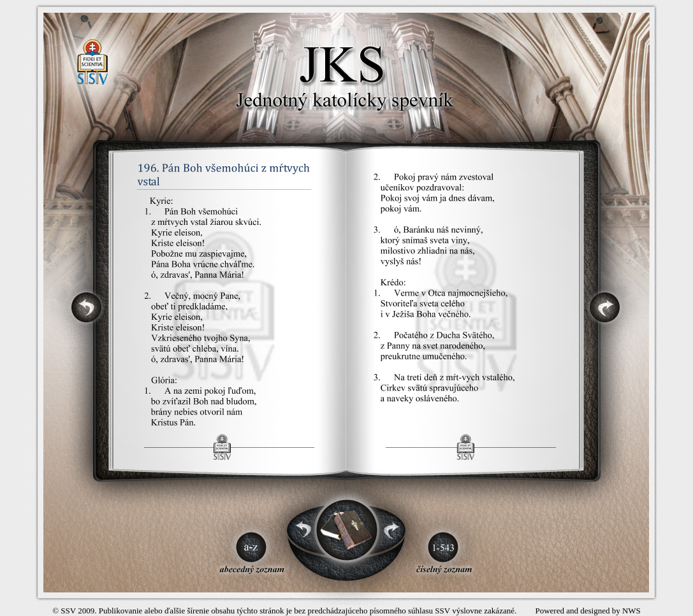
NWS (631, 611)
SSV (68, 611)
